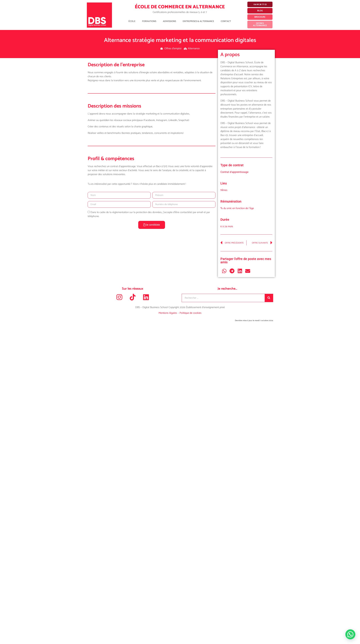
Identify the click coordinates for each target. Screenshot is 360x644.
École (132, 21)
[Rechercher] (269, 298)
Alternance (194, 49)
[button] (224, 271)
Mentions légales (168, 313)
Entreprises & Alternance (198, 21)
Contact (226, 21)
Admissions (169, 21)
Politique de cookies (190, 313)
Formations (149, 21)
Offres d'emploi (173, 49)
